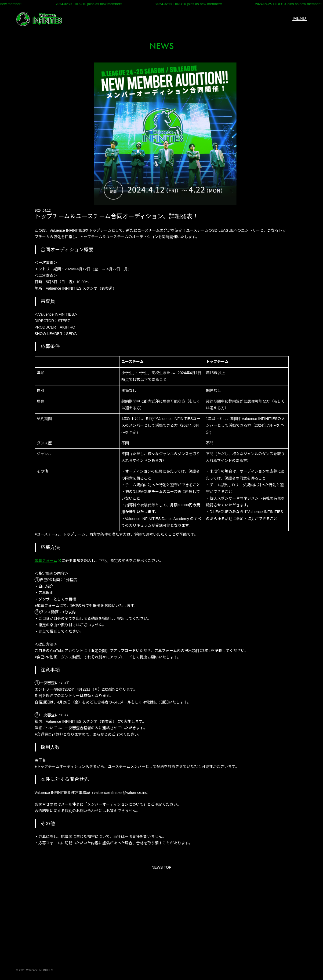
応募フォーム (46, 561)
